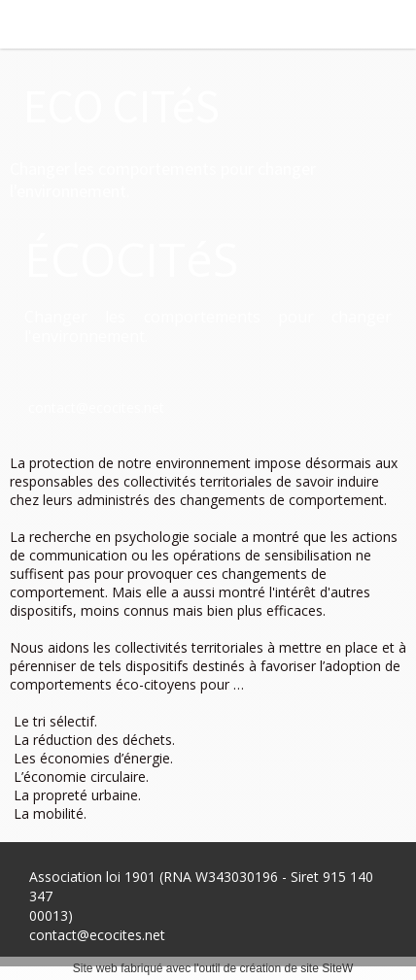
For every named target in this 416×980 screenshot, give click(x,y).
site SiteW (327, 968)
